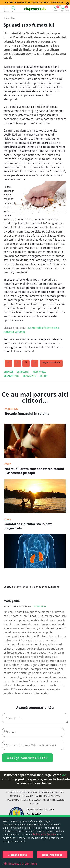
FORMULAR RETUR (28, 794)
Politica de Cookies (45, 834)
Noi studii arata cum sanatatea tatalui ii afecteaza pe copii (34, 471)
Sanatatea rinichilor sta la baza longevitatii (29, 526)
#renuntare (11, 376)
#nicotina (39, 372)
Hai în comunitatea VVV (47, 797)
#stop (44, 376)
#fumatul (23, 372)
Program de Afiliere (17, 801)
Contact (35, 805)
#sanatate (29, 376)
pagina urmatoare (51, 362)
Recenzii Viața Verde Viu (51, 794)
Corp (8, 464)
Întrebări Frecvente (53, 801)
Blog (14, 18)
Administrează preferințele (20, 864)
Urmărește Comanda (22, 797)
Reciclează (35, 801)
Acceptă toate (18, 855)
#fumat (8, 372)
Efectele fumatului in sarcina (27, 413)
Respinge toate (52, 855)
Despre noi (12, 794)
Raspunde (40, 606)
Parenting (11, 409)
